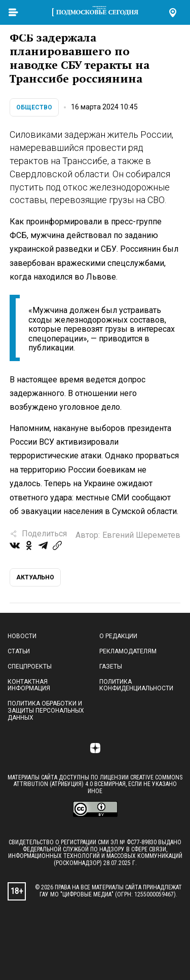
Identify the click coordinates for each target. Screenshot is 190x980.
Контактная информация (29, 685)
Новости (22, 636)
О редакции (118, 636)
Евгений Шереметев (141, 535)
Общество (34, 107)
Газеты (111, 667)
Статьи (19, 651)
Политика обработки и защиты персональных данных (46, 711)
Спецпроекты (30, 667)
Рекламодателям (128, 651)
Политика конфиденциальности (136, 685)
